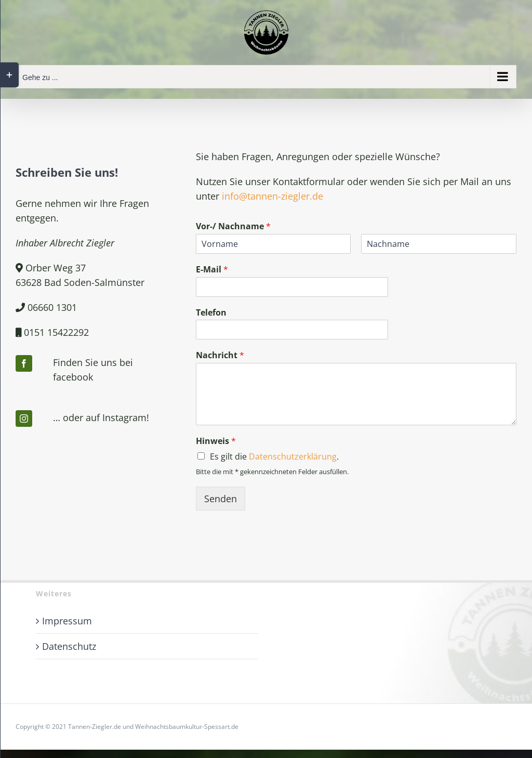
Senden (221, 499)
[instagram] (24, 419)
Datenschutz (69, 646)
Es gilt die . (274, 456)
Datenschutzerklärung (293, 456)
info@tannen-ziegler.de (272, 196)
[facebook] (24, 363)
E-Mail (212, 270)
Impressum (67, 621)
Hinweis (216, 441)
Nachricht (220, 355)
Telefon (211, 313)
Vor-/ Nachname (233, 226)
